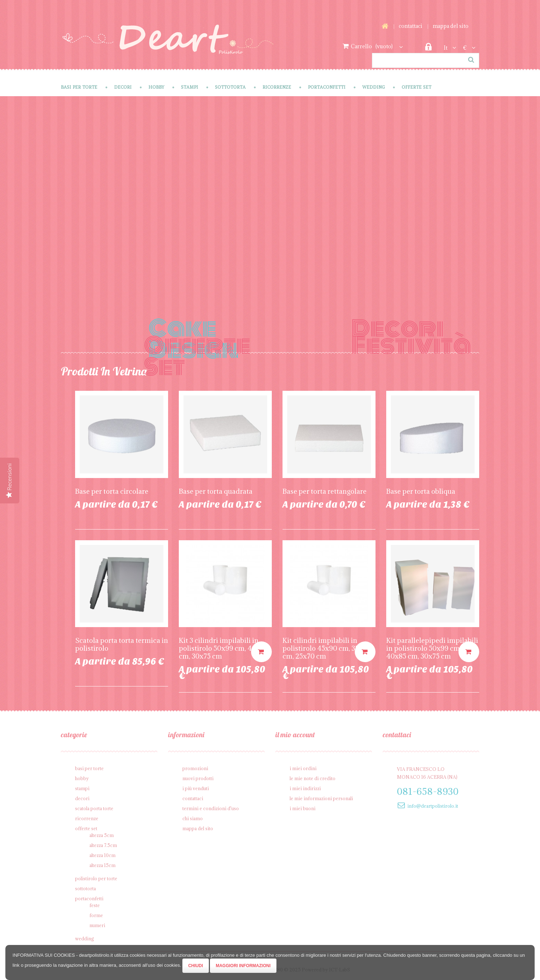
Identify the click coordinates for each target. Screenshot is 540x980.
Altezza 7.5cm (103, 845)
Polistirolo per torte (96, 878)
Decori (123, 87)
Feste (95, 905)
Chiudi (195, 966)
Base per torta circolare (112, 491)
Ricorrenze (277, 87)
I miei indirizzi (305, 788)
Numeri (97, 925)
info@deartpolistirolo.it (433, 806)
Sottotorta (230, 87)
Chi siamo (193, 818)
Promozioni (195, 768)
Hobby (156, 87)
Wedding (374, 87)
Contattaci (411, 26)
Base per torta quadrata (216, 491)
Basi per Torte (79, 87)
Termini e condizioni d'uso (211, 808)
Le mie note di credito (313, 778)
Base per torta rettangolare (325, 491)
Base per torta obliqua (421, 491)
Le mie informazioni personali (321, 798)
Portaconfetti (327, 87)
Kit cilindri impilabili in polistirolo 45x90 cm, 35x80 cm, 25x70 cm (327, 648)
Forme (96, 915)
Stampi (190, 87)
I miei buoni (303, 808)
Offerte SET (416, 87)
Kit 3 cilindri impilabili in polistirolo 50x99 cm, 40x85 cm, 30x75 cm (223, 648)
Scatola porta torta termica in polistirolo (122, 644)
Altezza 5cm (102, 835)
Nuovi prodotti (198, 778)
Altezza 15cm (102, 865)
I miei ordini (303, 768)
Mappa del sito (451, 26)
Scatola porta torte (94, 808)
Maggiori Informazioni (243, 966)
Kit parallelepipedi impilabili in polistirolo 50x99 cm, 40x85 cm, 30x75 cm (432, 648)
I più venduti (196, 788)
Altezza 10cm (102, 855)
